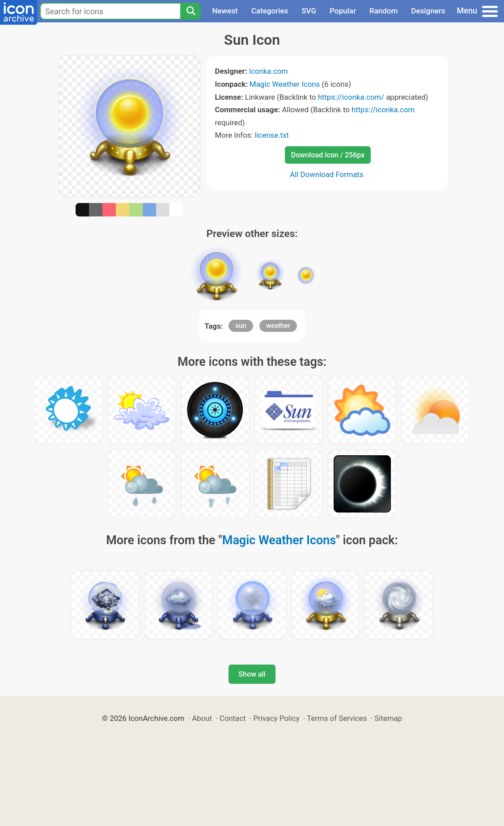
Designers (428, 11)
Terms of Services (337, 718)
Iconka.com (269, 71)
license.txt (271, 135)
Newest (225, 11)
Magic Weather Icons (285, 84)
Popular (343, 11)
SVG (309, 11)
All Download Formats (327, 174)
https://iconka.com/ (351, 97)
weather (278, 326)
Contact (233, 718)
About (202, 718)
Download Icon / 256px (328, 155)
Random (383, 11)
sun (241, 326)
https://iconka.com (383, 110)
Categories (270, 11)
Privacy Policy (276, 718)
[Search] (191, 11)
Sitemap (388, 718)
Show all (252, 674)
